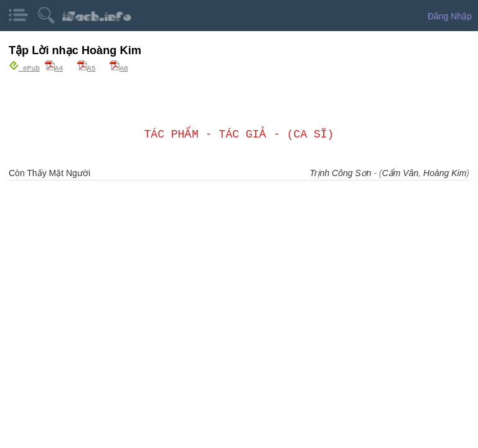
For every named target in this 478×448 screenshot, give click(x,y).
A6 (119, 68)
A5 (87, 68)
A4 (54, 68)
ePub (24, 68)
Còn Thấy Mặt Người (49, 172)
